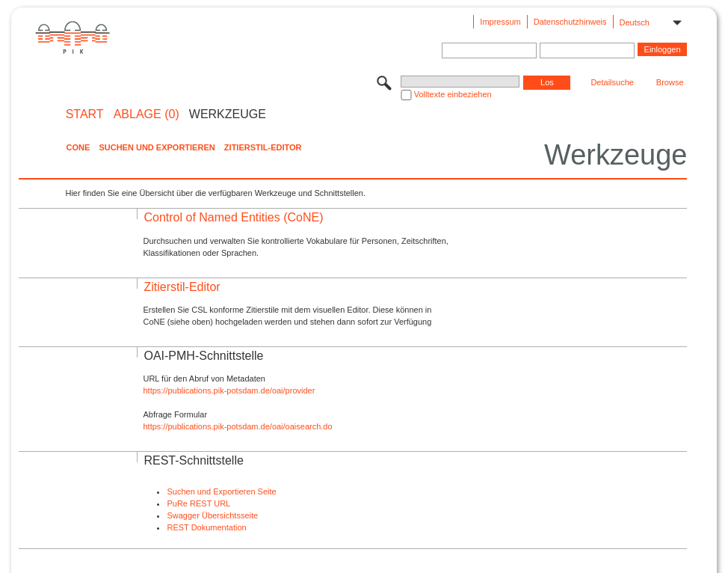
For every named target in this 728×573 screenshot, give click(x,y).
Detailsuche (612, 82)
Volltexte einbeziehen (453, 94)
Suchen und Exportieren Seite (221, 491)
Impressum (500, 22)
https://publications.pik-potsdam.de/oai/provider (229, 390)
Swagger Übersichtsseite (212, 515)
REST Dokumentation (206, 527)
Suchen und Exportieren (157, 147)
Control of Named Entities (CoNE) (233, 217)
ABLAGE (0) (146, 114)
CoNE (78, 147)
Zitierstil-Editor (263, 147)
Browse (670, 82)
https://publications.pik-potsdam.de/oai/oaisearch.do (237, 426)
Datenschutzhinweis (570, 22)
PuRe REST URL (198, 503)
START (85, 114)
